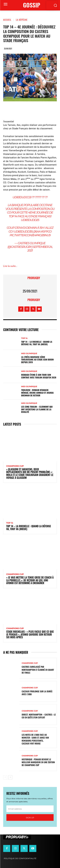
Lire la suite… (10, 266)
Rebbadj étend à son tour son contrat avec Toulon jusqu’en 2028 (39, 376)
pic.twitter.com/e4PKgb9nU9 (30, 235)
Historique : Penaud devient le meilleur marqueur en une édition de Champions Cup (38, 762)
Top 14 (24, 338)
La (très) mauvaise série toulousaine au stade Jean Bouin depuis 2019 (38, 360)
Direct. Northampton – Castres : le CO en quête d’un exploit (39, 716)
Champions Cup (15, 466)
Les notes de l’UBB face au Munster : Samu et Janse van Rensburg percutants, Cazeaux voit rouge (35, 739)
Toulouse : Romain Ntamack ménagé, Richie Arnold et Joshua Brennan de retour (38, 393)
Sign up (30, 818)
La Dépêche (22, 20)
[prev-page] (5, 777)
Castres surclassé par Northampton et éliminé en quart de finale (38, 670)
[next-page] (10, 777)
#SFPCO (46, 232)
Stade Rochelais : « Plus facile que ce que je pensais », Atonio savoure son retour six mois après (30, 634)
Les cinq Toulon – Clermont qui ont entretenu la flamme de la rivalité (37, 409)
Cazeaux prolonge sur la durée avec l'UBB (37, 693)
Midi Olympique (29, 354)
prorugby (34, 278)
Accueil (7, 20)
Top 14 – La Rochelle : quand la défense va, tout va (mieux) (37, 343)
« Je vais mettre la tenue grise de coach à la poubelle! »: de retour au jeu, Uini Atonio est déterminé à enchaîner (30, 580)
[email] (30, 809)
